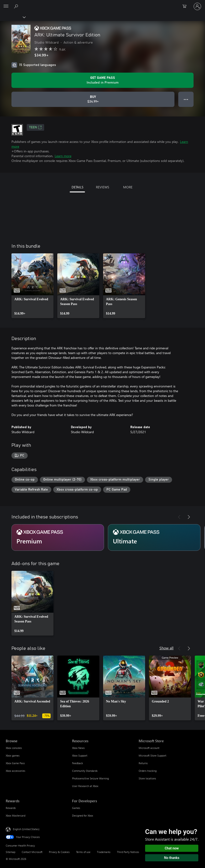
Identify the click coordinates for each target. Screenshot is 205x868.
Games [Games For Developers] (76, 808)
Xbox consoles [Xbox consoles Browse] (14, 748)
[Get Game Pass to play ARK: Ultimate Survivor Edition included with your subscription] (102, 80)
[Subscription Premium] (58, 537)
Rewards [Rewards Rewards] (11, 808)
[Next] (189, 517)
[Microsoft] (102, 4)
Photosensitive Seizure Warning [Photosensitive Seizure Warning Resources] (90, 778)
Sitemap (11, 852)
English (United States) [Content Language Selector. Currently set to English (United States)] (26, 829)
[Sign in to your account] (197, 6)
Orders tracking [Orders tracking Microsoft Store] (148, 771)
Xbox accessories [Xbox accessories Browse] (16, 771)
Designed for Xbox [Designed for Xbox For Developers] (83, 815)
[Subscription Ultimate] (154, 537)
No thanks (172, 858)
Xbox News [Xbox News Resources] (78, 748)
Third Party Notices (128, 852)
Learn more (63, 156)
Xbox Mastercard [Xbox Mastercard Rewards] (16, 815)
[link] (32, 286)
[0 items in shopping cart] (186, 6)
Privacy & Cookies (59, 852)
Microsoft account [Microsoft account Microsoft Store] (149, 748)
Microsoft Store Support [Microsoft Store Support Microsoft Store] (152, 755)
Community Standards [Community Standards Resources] (85, 771)
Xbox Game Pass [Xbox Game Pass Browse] (15, 763)
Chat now (172, 848)
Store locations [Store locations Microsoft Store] (147, 778)
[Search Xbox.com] (17, 6)
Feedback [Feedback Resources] (77, 763)
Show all (166, 648)
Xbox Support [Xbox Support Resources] (80, 755)
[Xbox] (13, 17)
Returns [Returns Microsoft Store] (143, 763)
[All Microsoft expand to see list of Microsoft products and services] (6, 6)
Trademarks (104, 852)
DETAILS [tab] (77, 187)
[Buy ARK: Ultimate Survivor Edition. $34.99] (93, 99)
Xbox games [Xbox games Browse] (13, 755)
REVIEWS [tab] (102, 187)
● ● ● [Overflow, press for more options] (186, 99)
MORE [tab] (128, 187)
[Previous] (179, 517)
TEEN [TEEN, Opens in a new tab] (35, 127)
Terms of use (83, 852)
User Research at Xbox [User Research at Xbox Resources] (85, 786)
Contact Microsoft (32, 852)
